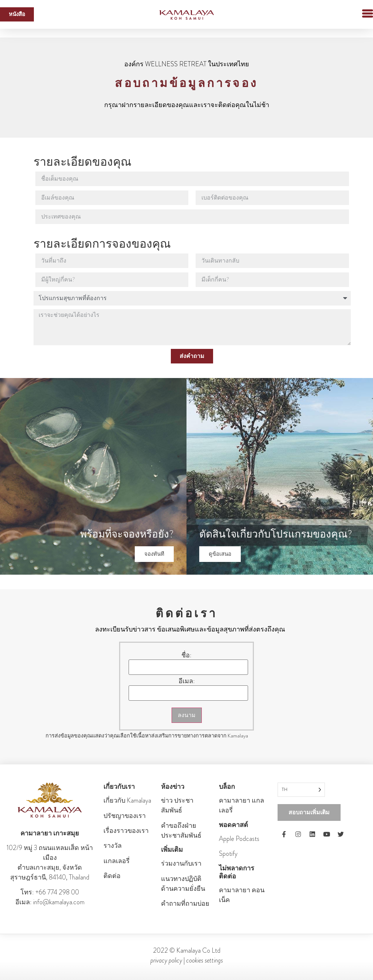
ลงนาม (187, 715)
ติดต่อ (112, 876)
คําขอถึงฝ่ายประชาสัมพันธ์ (181, 831)
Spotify (228, 854)
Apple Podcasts (239, 839)
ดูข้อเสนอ (220, 554)
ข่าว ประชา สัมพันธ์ (177, 805)
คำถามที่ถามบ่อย (185, 904)
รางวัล (113, 846)
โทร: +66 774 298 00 (50, 892)
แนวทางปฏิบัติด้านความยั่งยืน (183, 884)
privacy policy (166, 960)
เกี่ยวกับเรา (119, 787)
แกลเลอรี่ (117, 861)
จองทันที (154, 554)
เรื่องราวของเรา (126, 831)
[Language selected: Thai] (301, 790)
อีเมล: (187, 681)
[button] (355, 14)
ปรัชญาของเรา (125, 816)
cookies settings (205, 960)
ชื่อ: (186, 655)
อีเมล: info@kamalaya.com (50, 902)
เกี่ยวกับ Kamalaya (127, 800)
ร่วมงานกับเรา (181, 863)
